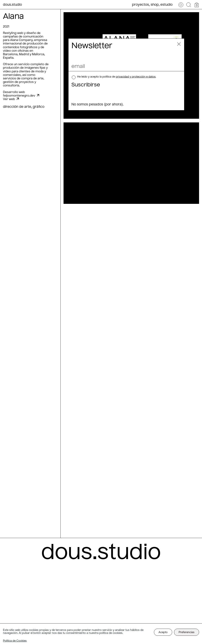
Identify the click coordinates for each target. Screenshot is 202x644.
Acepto (163, 632)
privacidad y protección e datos (136, 77)
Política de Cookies (15, 641)
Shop (155, 5)
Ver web (11, 99)
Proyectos (140, 5)
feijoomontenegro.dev (21, 96)
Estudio (166, 5)
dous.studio (12, 5)
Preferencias (187, 632)
